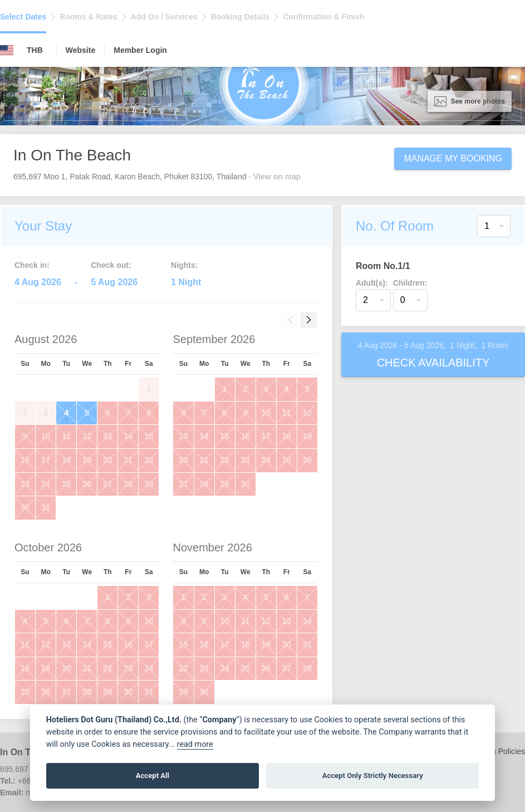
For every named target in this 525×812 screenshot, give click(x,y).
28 (128, 484)
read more (195, 744)
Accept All (153, 776)
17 (46, 460)
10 (46, 436)
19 (87, 460)
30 (25, 507)
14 (128, 436)
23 (25, 484)
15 (149, 436)
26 (87, 484)
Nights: (184, 265)
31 (46, 507)
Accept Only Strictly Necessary (373, 776)
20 (107, 460)
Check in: (32, 265)
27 (107, 484)
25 (66, 484)
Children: (410, 283)
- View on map (274, 177)
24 (46, 484)
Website (80, 50)
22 (149, 460)
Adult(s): (372, 283)
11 (66, 436)
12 (87, 436)
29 (149, 484)
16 (25, 460)
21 (128, 460)
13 (107, 436)
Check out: (111, 265)
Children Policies (496, 751)
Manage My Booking (453, 158)
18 (66, 460)
